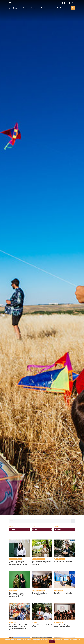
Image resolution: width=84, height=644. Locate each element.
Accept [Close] (52, 642)
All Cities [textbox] (35, 530)
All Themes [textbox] (13, 530)
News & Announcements (47, 8)
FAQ (57, 8)
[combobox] (19, 530)
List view (72, 536)
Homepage (26, 8)
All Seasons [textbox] (58, 530)
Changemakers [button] (35, 8)
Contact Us (63, 8)
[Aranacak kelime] (40, 521)
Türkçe (73, 3)
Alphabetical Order (15, 536)
